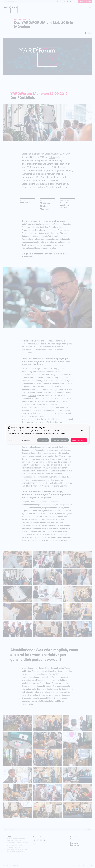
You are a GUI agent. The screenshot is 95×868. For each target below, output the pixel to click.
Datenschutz (13, 440)
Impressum (26, 440)
